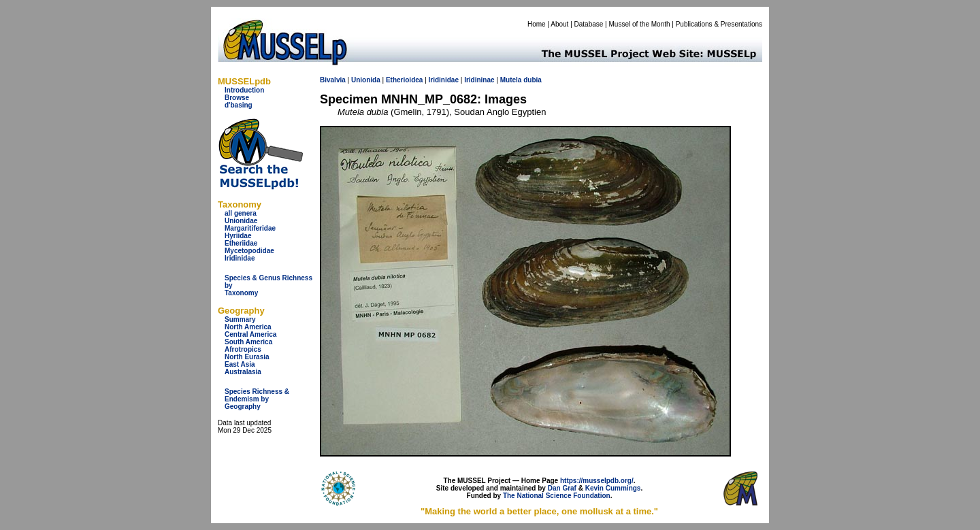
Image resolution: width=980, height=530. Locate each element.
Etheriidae (241, 243)
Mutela (511, 80)
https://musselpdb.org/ (597, 481)
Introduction (244, 90)
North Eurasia (247, 357)
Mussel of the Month (640, 24)
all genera (241, 213)
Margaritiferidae (250, 228)
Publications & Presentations (719, 24)
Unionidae (241, 221)
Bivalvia (333, 80)
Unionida (366, 80)
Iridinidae (240, 258)
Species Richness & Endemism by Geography (257, 399)
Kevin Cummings (613, 488)
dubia (533, 80)
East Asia (240, 364)
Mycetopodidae (249, 251)
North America (248, 327)
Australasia (243, 372)
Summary (240, 319)
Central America (250, 334)
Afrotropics (243, 349)
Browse (237, 98)
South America (248, 342)
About (559, 24)
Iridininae (479, 80)
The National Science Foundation (557, 496)
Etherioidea (404, 80)
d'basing (239, 105)
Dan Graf (562, 488)
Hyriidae (238, 236)
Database (589, 24)
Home (537, 24)
